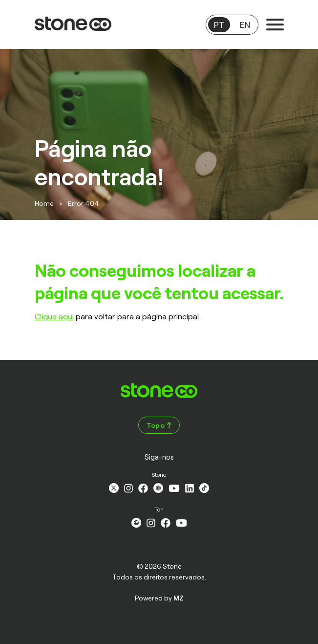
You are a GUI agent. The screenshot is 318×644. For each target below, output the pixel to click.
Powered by (159, 598)
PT (219, 24)
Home (44, 203)
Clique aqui (54, 316)
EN (245, 24)
